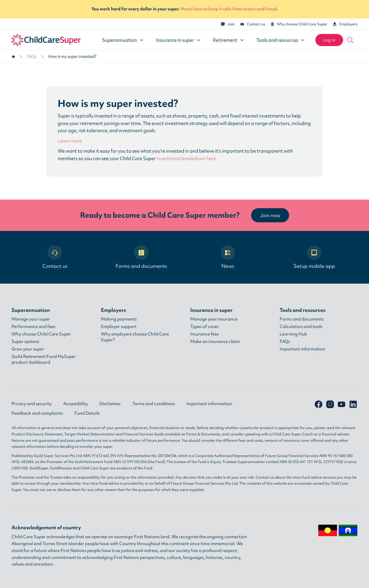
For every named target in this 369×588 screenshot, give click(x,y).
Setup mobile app (314, 257)
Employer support (119, 327)
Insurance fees (205, 334)
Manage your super (31, 319)
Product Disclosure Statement (37, 434)
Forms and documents (141, 257)
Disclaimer (110, 404)
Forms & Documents (203, 434)
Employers (345, 24)
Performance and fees (33, 327)
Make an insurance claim (215, 342)
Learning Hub (293, 334)
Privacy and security (32, 404)
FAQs (32, 56)
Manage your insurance (214, 319)
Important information (302, 349)
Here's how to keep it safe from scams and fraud (228, 9)
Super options (25, 342)
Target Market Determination (90, 434)
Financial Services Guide (144, 434)
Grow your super (28, 349)
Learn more (70, 141)
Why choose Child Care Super (299, 24)
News (228, 257)
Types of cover (205, 327)
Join (228, 24)
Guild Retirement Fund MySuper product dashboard (44, 359)
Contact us (253, 24)
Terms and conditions (154, 404)
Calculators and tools (301, 327)
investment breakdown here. (187, 158)
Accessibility (76, 404)
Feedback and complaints (37, 413)
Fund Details (87, 413)
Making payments (119, 319)
